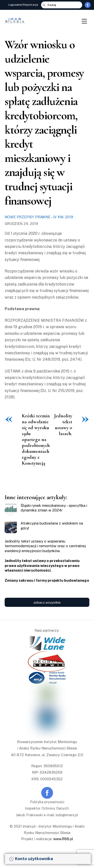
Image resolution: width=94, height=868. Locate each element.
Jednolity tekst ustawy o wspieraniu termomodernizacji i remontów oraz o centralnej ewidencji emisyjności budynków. (45, 546)
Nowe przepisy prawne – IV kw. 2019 (39, 217)
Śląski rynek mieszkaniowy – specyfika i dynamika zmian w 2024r (54, 508)
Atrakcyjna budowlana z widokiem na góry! (52, 526)
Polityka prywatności (47, 802)
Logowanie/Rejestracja (23, 5)
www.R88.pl (63, 839)
